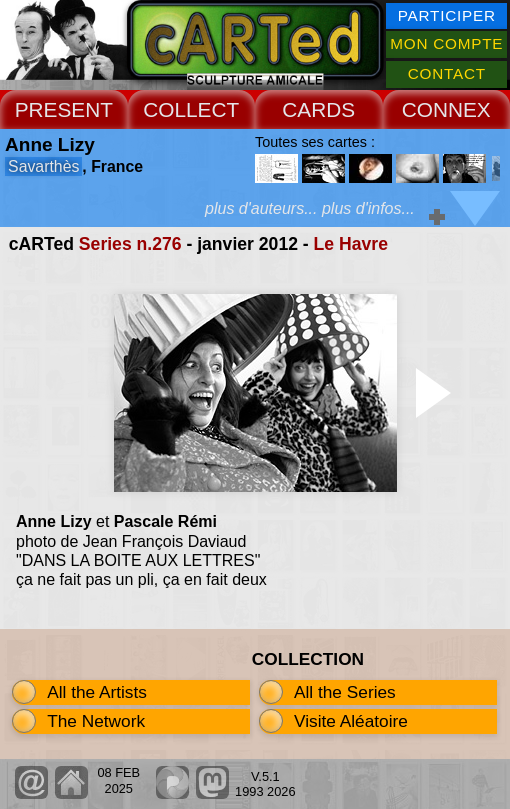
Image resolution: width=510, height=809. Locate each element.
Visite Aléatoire (351, 721)
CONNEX (446, 109)
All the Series (345, 692)
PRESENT (64, 109)
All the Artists (97, 692)
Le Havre (351, 244)
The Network (96, 721)
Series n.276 (130, 244)
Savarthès (43, 166)
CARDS (318, 109)
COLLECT (191, 109)
